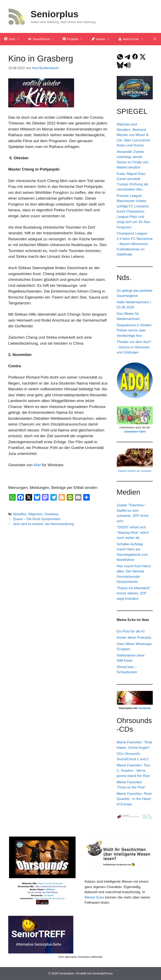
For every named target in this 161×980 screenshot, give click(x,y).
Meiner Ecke (94, 897)
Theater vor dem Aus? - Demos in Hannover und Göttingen (134, 347)
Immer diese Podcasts (134, 638)
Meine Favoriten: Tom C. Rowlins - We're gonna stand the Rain (134, 771)
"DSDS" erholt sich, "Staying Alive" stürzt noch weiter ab (133, 532)
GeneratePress (102, 973)
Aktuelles (20, 514)
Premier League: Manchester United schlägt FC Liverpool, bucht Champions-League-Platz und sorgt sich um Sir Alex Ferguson (134, 212)
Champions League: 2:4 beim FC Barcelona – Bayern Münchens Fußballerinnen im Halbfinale (135, 244)
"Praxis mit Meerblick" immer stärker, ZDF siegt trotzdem (134, 593)
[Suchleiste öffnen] (155, 39)
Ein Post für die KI (131, 631)
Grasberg (51, 514)
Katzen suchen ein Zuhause (135, 471)
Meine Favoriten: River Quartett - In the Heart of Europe (134, 799)
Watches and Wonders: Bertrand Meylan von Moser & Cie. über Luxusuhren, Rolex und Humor (134, 135)
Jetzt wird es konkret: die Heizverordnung (43, 524)
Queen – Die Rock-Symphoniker (37, 519)
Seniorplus (55, 14)
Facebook (144, 708)
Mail (37, 465)
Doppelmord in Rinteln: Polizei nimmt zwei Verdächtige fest (135, 330)
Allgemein (35, 514)
